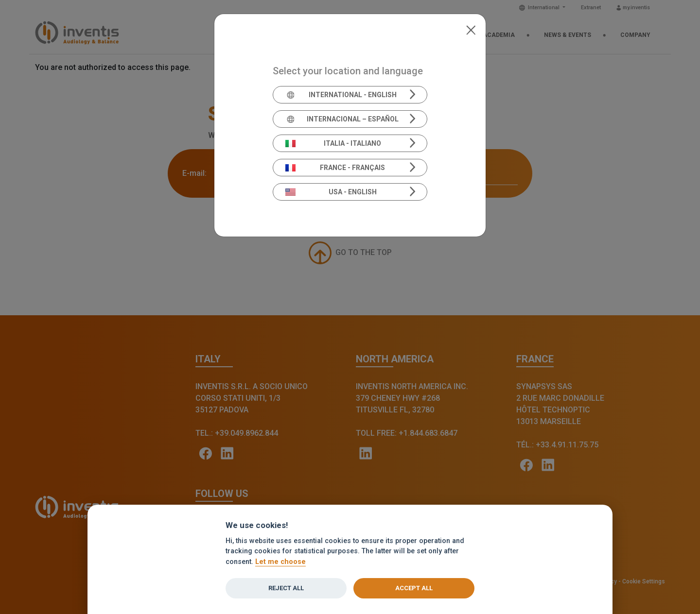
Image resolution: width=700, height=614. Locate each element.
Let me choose (280, 562)
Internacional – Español (342, 119)
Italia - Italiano (333, 143)
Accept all (414, 588)
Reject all (286, 588)
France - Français (335, 168)
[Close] (471, 29)
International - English (341, 95)
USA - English (331, 192)
